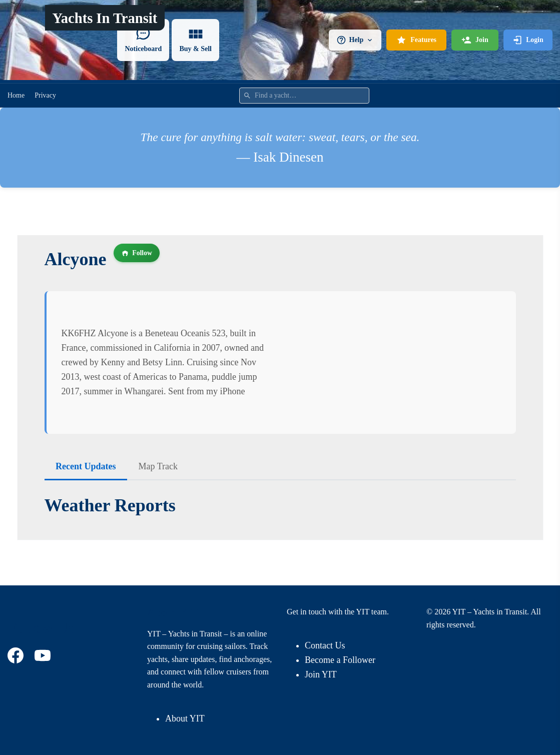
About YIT (185, 718)
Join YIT (321, 674)
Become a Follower (340, 660)
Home (16, 95)
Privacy (45, 95)
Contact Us (325, 645)
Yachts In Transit (105, 19)
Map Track (158, 466)
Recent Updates (86, 466)
